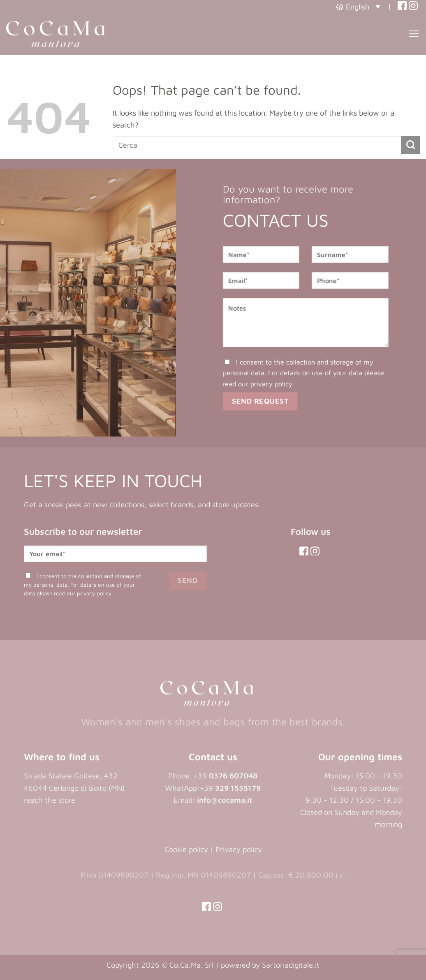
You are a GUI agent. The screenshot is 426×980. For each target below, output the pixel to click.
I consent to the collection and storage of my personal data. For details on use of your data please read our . (312, 373)
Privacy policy (239, 849)
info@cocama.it (225, 800)
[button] (358, 6)
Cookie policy (186, 849)
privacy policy (280, 384)
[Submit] (411, 145)
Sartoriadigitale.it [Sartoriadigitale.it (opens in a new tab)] (291, 965)
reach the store (50, 800)
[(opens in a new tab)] (402, 6)
